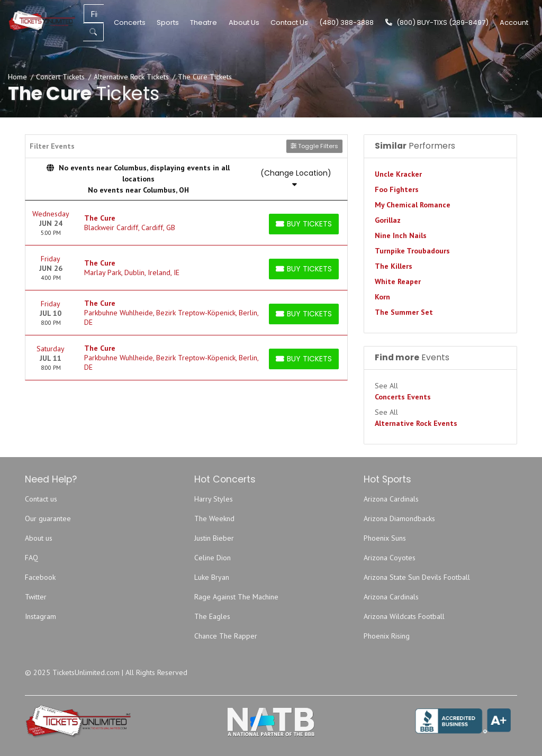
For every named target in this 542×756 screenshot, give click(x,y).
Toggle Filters (314, 146)
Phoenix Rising (387, 636)
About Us (244, 22)
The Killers (394, 266)
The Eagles (212, 616)
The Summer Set (404, 312)
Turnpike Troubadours (412, 251)
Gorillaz (388, 220)
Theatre (204, 22)
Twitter (36, 597)
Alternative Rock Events (416, 423)
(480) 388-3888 (346, 22)
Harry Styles (214, 499)
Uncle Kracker (398, 174)
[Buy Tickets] (304, 224)
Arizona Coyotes (390, 558)
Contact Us (289, 22)
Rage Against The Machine (236, 597)
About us (39, 538)
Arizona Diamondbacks (399, 518)
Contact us (41, 499)
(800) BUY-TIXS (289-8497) (437, 22)
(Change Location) (296, 178)
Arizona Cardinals (391, 499)
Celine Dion (213, 558)
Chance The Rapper (226, 636)
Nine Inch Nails (401, 235)
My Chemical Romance (413, 205)
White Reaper (398, 281)
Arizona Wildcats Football (404, 616)
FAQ (31, 558)
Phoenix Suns (385, 538)
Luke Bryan (212, 577)
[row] (186, 223)
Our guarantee (48, 518)
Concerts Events (403, 397)
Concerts (130, 22)
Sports (168, 22)
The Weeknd (214, 518)
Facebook (40, 577)
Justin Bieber (214, 538)
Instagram (40, 616)
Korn (382, 297)
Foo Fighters (397, 189)
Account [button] (514, 22)
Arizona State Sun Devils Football (417, 577)
